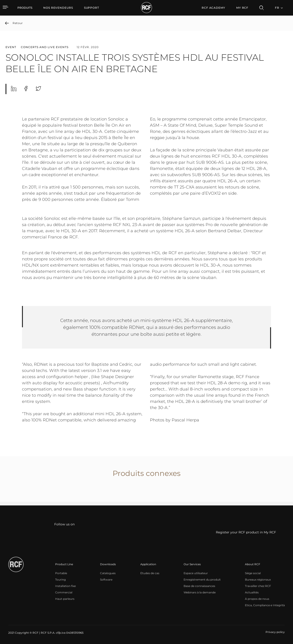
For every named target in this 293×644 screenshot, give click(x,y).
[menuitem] (58, 8)
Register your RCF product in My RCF (246, 532)
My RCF (242, 8)
